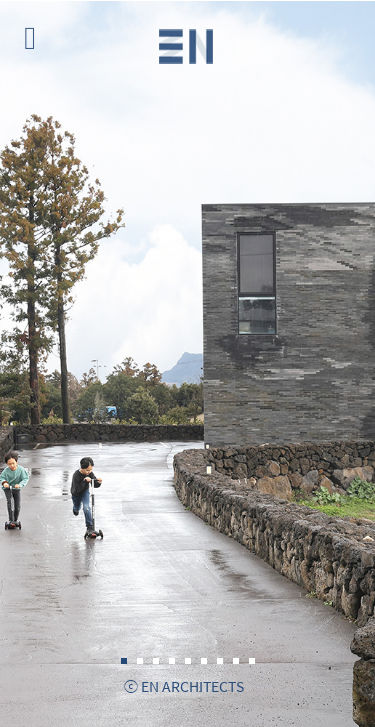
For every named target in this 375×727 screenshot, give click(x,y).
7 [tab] (220, 661)
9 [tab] (252, 661)
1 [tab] (124, 661)
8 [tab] (236, 661)
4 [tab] (172, 661)
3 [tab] (156, 661)
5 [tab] (188, 661)
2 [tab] (140, 661)
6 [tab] (204, 661)
